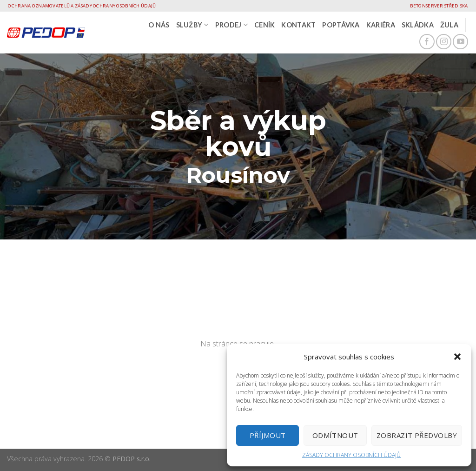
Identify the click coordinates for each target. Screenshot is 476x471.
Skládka (418, 25)
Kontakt (298, 25)
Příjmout (268, 435)
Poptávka (341, 25)
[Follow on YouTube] (460, 42)
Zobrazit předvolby (417, 435)
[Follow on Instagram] (444, 42)
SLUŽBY (192, 25)
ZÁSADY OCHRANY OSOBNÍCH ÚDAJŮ (351, 455)
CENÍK (264, 25)
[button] (457, 357)
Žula (449, 25)
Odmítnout (335, 435)
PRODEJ (231, 25)
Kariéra (381, 25)
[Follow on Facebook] (427, 42)
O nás (159, 25)
